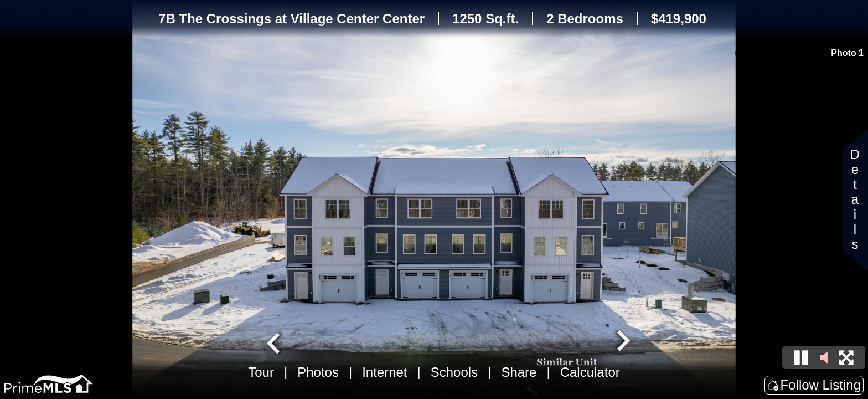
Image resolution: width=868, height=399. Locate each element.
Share (519, 372)
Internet (384, 372)
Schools (454, 372)
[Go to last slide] (275, 342)
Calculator (590, 372)
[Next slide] (622, 342)
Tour (261, 372)
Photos (318, 372)
